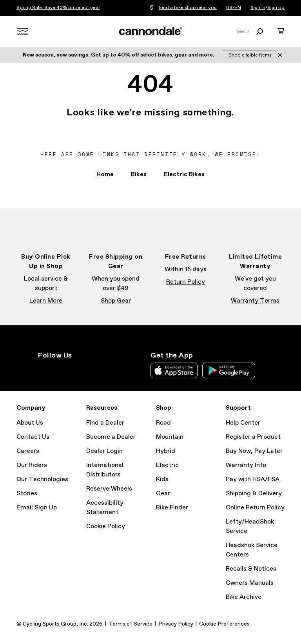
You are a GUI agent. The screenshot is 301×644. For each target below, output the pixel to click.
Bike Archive (244, 597)
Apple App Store (174, 370)
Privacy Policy (176, 624)
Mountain (170, 437)
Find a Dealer (105, 423)
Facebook (60, 370)
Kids (162, 479)
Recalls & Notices (251, 569)
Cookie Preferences (224, 624)
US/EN (234, 8)
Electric (167, 465)
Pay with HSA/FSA (253, 479)
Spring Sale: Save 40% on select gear (58, 8)
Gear (163, 493)
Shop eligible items (250, 55)
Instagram (43, 370)
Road (163, 423)
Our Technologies (42, 479)
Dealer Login (104, 451)
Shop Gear (116, 301)
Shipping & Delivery (254, 493)
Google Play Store (229, 370)
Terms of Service (131, 624)
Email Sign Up (37, 508)
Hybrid (166, 451)
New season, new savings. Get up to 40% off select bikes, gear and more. (119, 55)
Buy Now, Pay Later (254, 451)
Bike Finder (172, 508)
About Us (30, 423)
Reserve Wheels (109, 489)
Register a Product (253, 437)
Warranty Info (246, 465)
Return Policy (186, 282)
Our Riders (32, 465)
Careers (28, 451)
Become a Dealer (111, 437)
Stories (27, 493)
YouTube (94, 370)
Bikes (139, 174)
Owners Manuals (250, 583)
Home (105, 174)
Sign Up (276, 8)
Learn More (46, 301)
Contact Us (33, 437)
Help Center (243, 423)
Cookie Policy (106, 526)
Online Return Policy (255, 508)
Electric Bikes (184, 174)
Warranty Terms (255, 301)
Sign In (258, 8)
